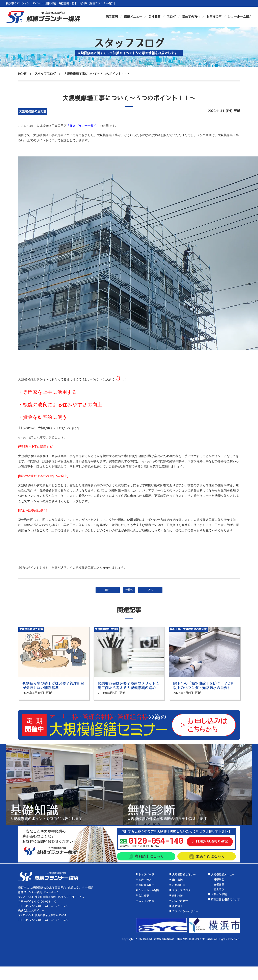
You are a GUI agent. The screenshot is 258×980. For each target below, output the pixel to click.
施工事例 (112, 17)
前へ (108, 590)
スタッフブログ (181, 890)
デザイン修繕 (219, 894)
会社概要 (154, 17)
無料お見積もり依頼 (212, 842)
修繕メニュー (133, 17)
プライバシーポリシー (185, 911)
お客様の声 (214, 17)
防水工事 (175, 629)
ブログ (171, 17)
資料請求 (146, 856)
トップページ (146, 874)
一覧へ (129, 590)
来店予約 (207, 856)
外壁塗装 (219, 880)
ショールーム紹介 (240, 17)
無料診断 (177, 896)
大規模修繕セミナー (184, 874)
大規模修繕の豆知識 (33, 111)
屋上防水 (219, 889)
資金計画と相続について (225, 899)
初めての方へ (191, 17)
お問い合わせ (180, 901)
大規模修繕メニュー (223, 874)
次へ (150, 590)
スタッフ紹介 (146, 901)
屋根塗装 (219, 884)
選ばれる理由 (146, 885)
